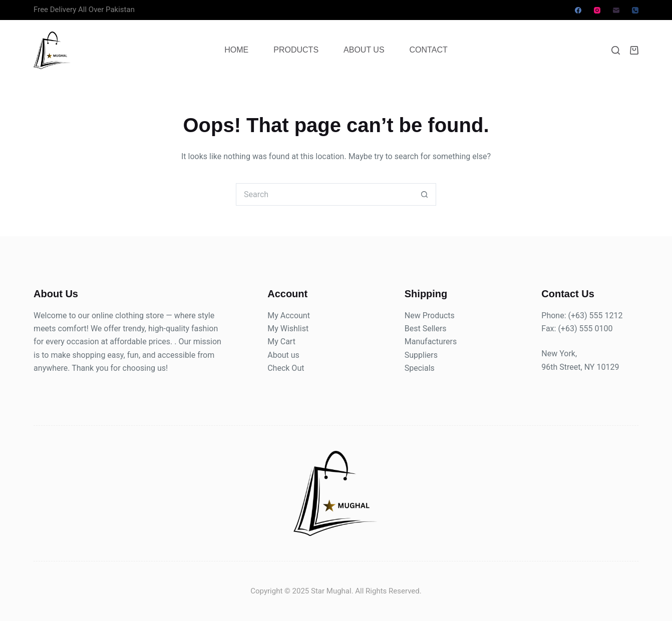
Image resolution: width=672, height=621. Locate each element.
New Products (430, 316)
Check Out (286, 368)
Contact (429, 50)
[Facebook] (578, 10)
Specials (420, 368)
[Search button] (425, 194)
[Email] (616, 10)
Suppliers (421, 355)
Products (296, 50)
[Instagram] (597, 10)
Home (236, 50)
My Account (289, 316)
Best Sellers (426, 329)
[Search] (616, 50)
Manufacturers (431, 342)
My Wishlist (288, 329)
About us (283, 355)
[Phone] (635, 10)
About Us (364, 50)
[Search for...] (325, 194)
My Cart (281, 342)
